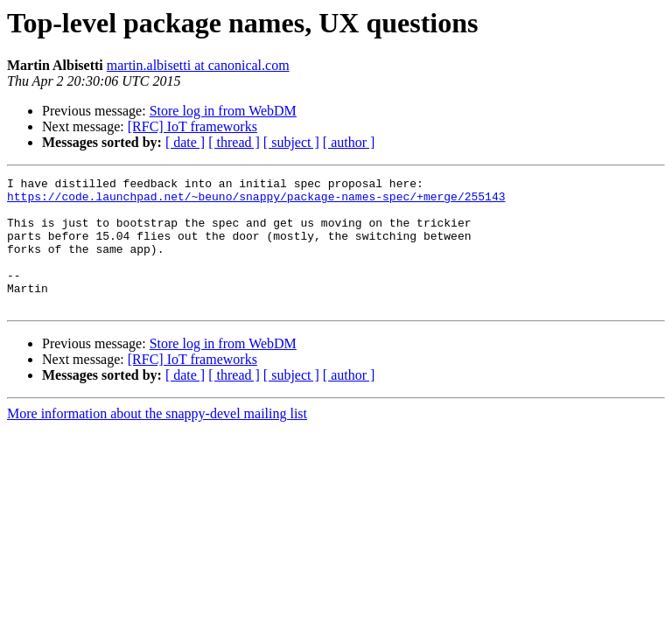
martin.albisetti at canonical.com (198, 65)
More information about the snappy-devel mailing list (157, 440)
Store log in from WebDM (223, 111)
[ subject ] (291, 142)
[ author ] (349, 142)
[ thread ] (234, 142)
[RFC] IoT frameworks (192, 126)
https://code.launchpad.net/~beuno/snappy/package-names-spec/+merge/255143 (256, 201)
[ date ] (185, 142)
